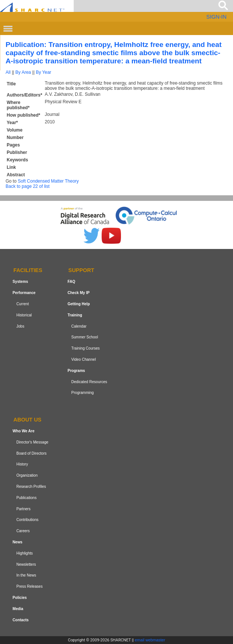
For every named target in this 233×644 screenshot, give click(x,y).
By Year (43, 72)
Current (23, 304)
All (8, 72)
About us (27, 420)
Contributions (27, 520)
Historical (24, 315)
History (22, 465)
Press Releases (30, 586)
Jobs (20, 326)
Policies (20, 598)
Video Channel (83, 359)
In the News (26, 575)
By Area (23, 72)
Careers (23, 531)
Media (18, 609)
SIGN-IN (216, 17)
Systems (20, 282)
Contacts (21, 620)
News (17, 542)
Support (82, 271)
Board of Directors (31, 453)
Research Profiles (31, 487)
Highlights (25, 553)
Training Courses (85, 348)
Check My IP (78, 293)
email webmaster (150, 640)
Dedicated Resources (89, 382)
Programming (82, 393)
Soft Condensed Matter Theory (48, 181)
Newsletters (26, 564)
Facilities (28, 271)
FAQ (71, 282)
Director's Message (32, 442)
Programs (76, 371)
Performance (24, 293)
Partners (23, 509)
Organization (27, 475)
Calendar (79, 326)
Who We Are (24, 431)
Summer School (84, 337)
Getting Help (79, 304)
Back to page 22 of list (28, 186)
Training (75, 315)
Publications (26, 498)
